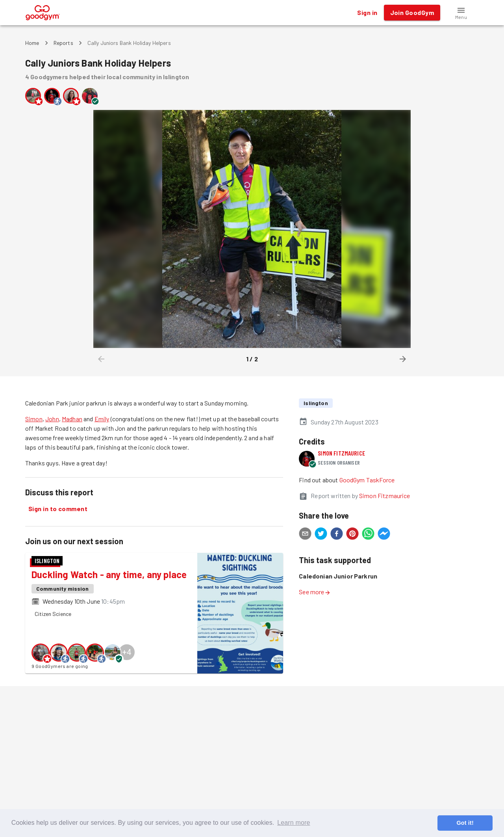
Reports (63, 43)
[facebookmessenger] (384, 535)
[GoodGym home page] (43, 12)
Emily (102, 419)
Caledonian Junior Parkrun (338, 576)
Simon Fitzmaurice (341, 453)
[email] (305, 535)
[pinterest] (352, 535)
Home (32, 43)
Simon (34, 419)
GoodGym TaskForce (367, 480)
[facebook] (337, 535)
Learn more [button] (294, 823)
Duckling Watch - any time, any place (109, 574)
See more (315, 592)
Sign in (367, 13)
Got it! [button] (465, 823)
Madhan (72, 419)
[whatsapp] (368, 535)
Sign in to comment (58, 509)
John (52, 419)
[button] (461, 13)
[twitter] (321, 535)
